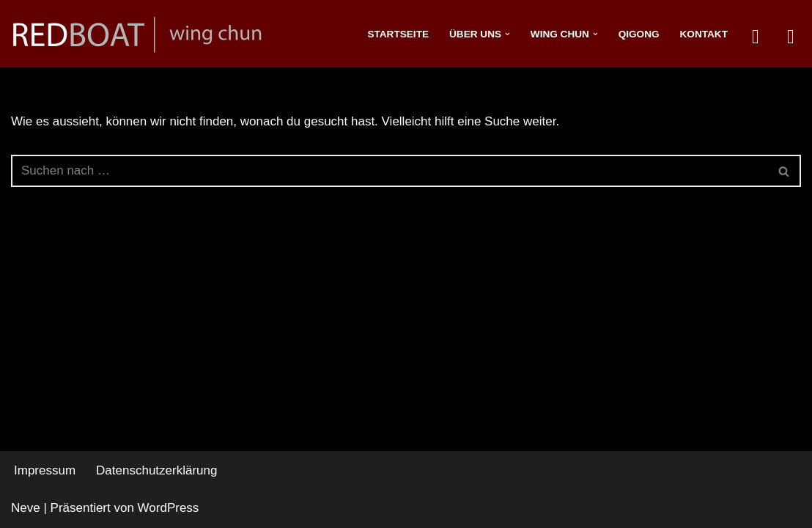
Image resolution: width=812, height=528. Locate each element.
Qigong (639, 34)
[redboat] (143, 34)
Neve (26, 508)
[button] (507, 34)
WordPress (169, 508)
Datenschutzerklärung (156, 470)
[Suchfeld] (390, 171)
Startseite (398, 34)
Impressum (45, 470)
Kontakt (704, 34)
